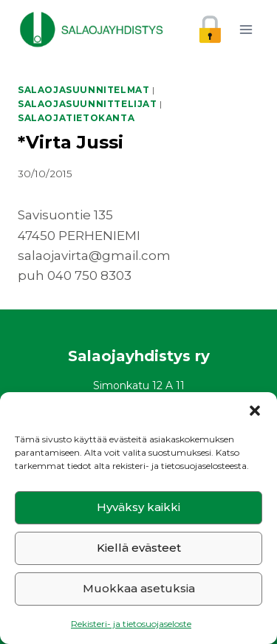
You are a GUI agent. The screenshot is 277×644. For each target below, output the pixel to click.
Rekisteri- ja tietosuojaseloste (131, 624)
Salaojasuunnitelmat (83, 90)
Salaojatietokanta (76, 118)
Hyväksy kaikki (138, 507)
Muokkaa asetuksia (139, 588)
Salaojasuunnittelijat (88, 104)
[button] (255, 411)
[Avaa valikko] (246, 29)
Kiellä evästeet (139, 548)
